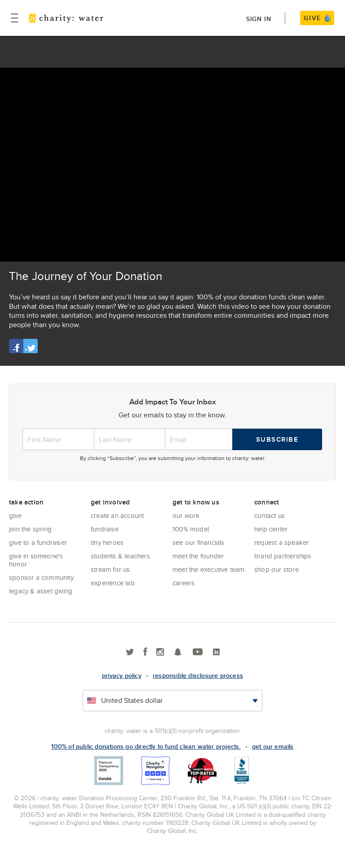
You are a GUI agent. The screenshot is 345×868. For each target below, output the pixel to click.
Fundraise (105, 529)
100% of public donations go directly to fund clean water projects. (146, 746)
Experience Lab (113, 583)
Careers (184, 583)
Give (15, 515)
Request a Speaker (281, 542)
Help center (271, 529)
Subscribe (277, 439)
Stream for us (111, 569)
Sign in (259, 19)
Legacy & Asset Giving (41, 591)
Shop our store (276, 569)
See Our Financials (199, 542)
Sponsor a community (41, 577)
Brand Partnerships (283, 556)
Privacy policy (122, 675)
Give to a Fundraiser (38, 542)
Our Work (186, 515)
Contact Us (270, 515)
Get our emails (273, 746)
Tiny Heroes (107, 542)
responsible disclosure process (198, 675)
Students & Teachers (120, 556)
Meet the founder (198, 556)
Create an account (117, 515)
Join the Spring (30, 529)
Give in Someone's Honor (36, 560)
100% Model (191, 529)
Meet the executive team (209, 569)
